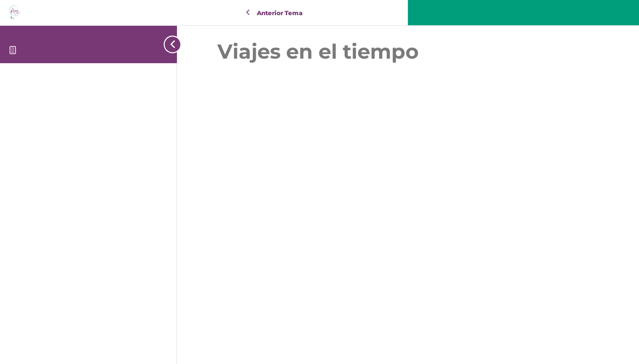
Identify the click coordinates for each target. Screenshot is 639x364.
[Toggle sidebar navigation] (169, 44)
